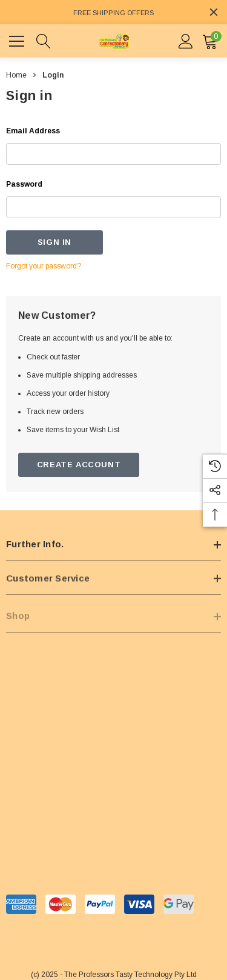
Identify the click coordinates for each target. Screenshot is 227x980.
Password (24, 184)
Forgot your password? (44, 266)
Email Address (33, 131)
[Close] (214, 12)
